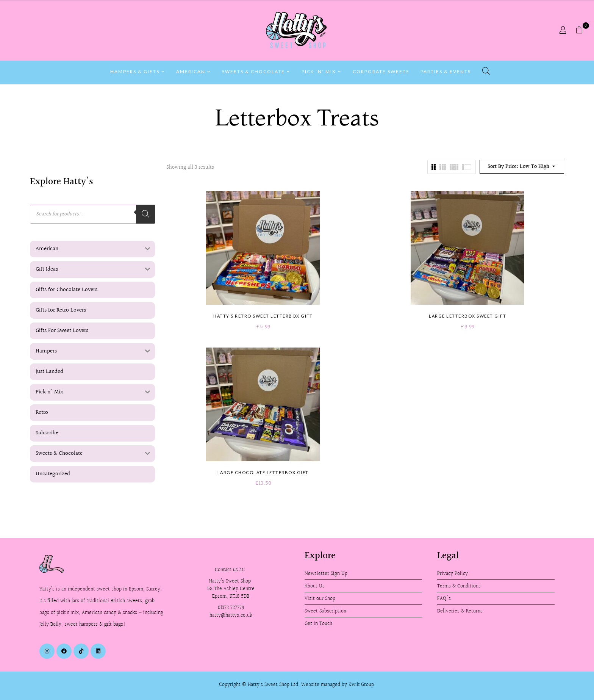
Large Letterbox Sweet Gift (467, 316)
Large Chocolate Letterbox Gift (263, 472)
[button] (582, 30)
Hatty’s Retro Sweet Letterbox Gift (263, 316)
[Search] (145, 214)
